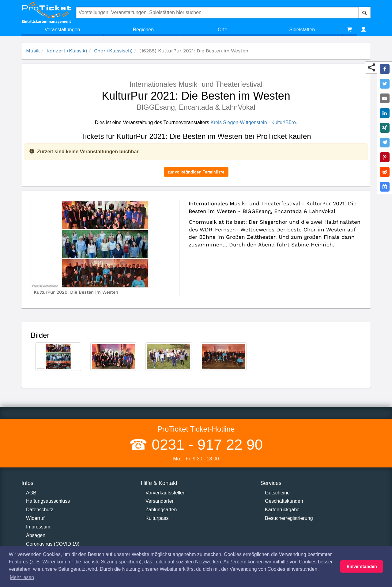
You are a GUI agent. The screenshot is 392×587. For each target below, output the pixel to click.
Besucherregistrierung (289, 518)
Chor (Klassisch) (113, 51)
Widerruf (35, 518)
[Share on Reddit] (385, 172)
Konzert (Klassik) (67, 51)
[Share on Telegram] (385, 143)
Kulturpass (157, 518)
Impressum (38, 527)
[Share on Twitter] (385, 84)
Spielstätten (302, 30)
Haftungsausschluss (48, 501)
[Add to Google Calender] (385, 187)
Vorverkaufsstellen (166, 493)
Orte (222, 30)
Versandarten (160, 501)
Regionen (143, 30)
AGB (31, 493)
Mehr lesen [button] (22, 577)
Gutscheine (277, 493)
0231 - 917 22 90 (205, 445)
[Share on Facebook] (385, 69)
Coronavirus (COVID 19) (53, 544)
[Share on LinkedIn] (385, 113)
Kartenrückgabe (282, 510)
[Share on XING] (385, 128)
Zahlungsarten (161, 510)
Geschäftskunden (284, 501)
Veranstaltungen (62, 30)
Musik (33, 51)
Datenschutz (40, 510)
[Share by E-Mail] (385, 98)
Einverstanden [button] (362, 566)
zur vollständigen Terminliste (196, 172)
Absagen (36, 535)
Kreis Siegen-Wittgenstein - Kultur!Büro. (254, 122)
